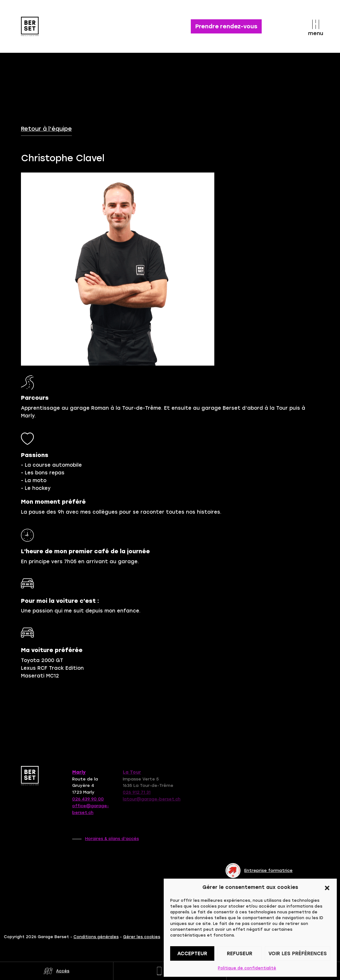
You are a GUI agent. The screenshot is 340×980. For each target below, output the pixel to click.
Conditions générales (96, 937)
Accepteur (192, 954)
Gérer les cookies (142, 937)
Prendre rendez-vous (226, 26)
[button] (327, 887)
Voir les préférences (298, 954)
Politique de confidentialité (247, 968)
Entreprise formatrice (259, 871)
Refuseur (240, 954)
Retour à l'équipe (46, 129)
